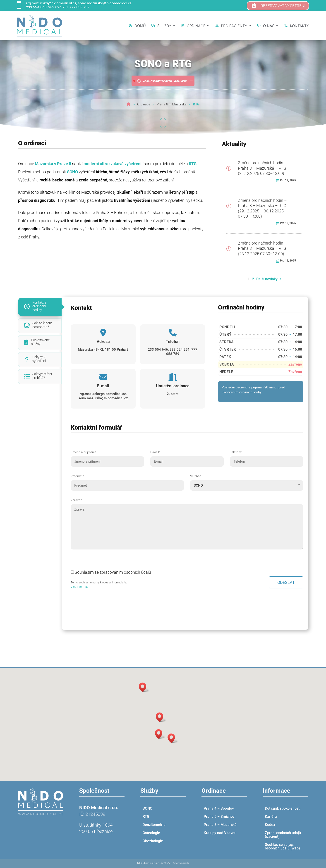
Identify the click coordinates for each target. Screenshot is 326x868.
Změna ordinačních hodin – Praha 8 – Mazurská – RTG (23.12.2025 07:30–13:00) (262, 248)
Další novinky (267, 279)
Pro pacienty (234, 26)
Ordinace (196, 26)
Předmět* (127, 481)
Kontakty (297, 26)
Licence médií (181, 863)
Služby (164, 26)
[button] (161, 717)
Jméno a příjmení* (107, 457)
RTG (193, 164)
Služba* (247, 481)
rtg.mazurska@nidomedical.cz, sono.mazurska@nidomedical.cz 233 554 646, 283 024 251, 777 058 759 (79, 5)
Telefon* (267, 457)
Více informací (80, 587)
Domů (137, 26)
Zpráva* (187, 524)
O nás (268, 26)
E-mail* (187, 457)
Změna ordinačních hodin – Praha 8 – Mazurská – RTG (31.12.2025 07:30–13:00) (262, 168)
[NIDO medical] (40, 26)
